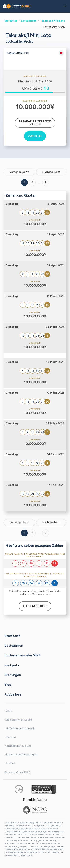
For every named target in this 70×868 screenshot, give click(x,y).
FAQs (8, 711)
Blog (8, 684)
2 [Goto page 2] (32, 182)
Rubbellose (13, 694)
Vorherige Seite (19, 172)
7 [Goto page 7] (46, 533)
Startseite (11, 21)
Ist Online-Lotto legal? (19, 728)
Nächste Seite (51, 172)
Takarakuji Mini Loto (53, 21)
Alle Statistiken (35, 606)
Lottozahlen (29, 21)
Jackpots (12, 665)
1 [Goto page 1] (25, 182)
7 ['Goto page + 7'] (46, 182)
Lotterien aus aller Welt (23, 655)
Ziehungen (13, 675)
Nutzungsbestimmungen (21, 754)
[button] (65, 6)
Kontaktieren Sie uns (18, 746)
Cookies (10, 763)
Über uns (10, 737)
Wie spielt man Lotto (18, 720)
